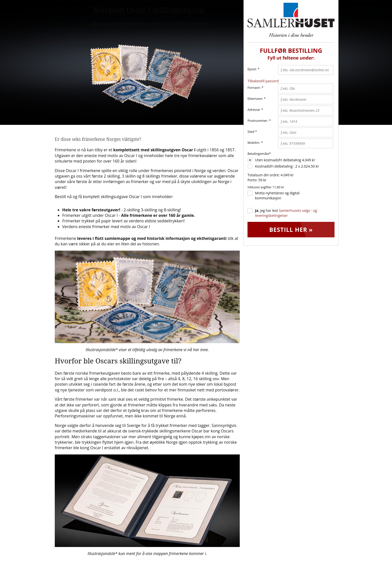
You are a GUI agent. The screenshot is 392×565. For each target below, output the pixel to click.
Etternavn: (255, 99)
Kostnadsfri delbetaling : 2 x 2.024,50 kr (287, 166)
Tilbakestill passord (263, 81)
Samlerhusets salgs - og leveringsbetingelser (286, 213)
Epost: (253, 69)
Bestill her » (291, 230)
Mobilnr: (254, 143)
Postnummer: (258, 121)
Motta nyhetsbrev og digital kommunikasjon (277, 195)
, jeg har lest (286, 213)
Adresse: (254, 110)
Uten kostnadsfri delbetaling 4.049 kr (285, 160)
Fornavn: (254, 88)
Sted (251, 132)
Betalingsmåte (258, 154)
